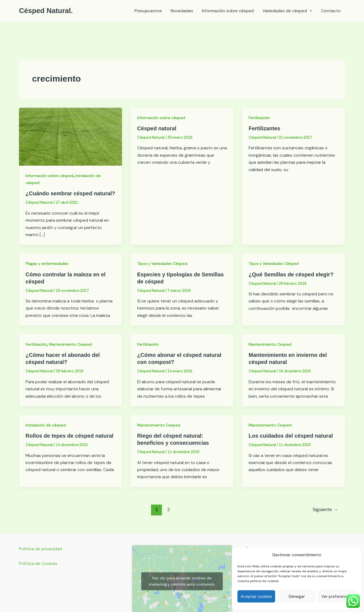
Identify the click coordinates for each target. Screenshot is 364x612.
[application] (310, 11)
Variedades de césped (287, 11)
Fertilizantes (264, 128)
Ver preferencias (337, 596)
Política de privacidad (40, 549)
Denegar (297, 596)
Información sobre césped (228, 11)
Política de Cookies (38, 563)
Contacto (331, 11)
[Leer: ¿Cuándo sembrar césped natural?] (70, 136)
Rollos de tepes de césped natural (69, 436)
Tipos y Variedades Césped (162, 264)
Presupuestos (148, 11)
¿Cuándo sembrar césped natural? (70, 193)
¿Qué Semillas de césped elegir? (291, 274)
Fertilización (259, 118)
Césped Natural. (46, 11)
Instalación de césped (46, 425)
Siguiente (325, 509)
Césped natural (157, 128)
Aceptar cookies (256, 596)
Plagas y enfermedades (47, 264)
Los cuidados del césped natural (291, 436)
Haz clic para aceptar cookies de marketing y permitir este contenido (182, 581)
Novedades (182, 11)
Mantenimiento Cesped (70, 344)
